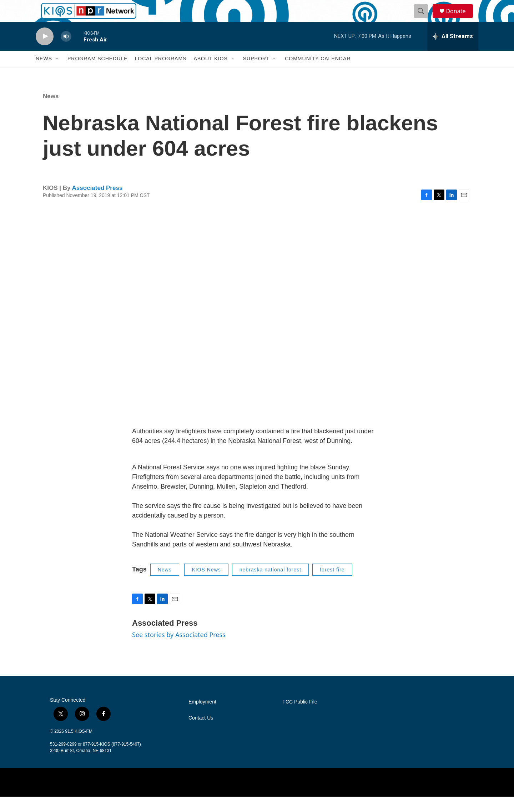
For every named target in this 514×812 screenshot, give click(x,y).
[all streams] (453, 52)
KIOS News (206, 585)
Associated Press (97, 203)
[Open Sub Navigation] (57, 74)
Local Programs (160, 74)
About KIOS (210, 74)
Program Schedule (97, 74)
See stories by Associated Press (179, 650)
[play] (45, 52)
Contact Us (201, 733)
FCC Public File (300, 717)
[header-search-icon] (424, 19)
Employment (202, 717)
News (44, 74)
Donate (460, 19)
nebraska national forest (270, 585)
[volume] (66, 52)
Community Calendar (318, 74)
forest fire (332, 585)
